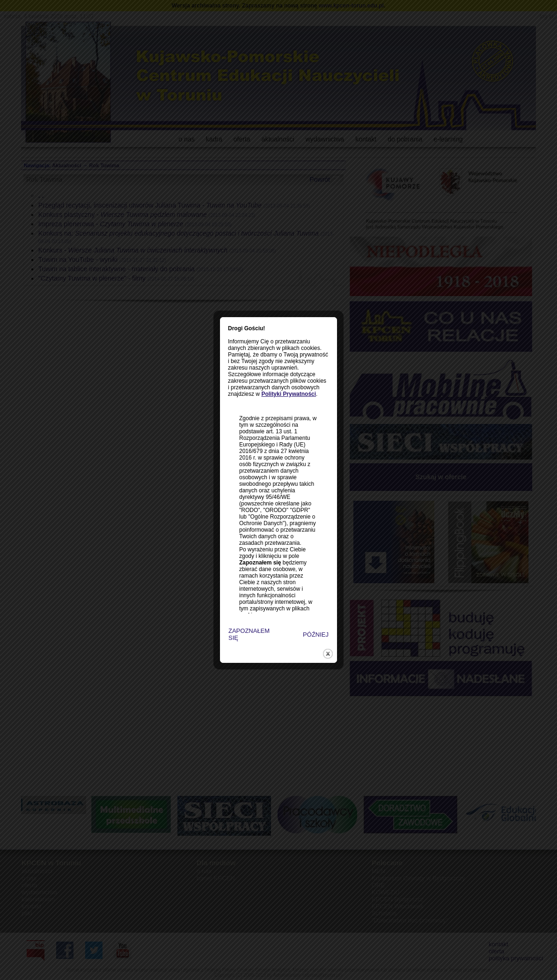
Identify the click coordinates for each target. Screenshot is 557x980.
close (316, 628)
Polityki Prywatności (276, 369)
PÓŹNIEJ (304, 609)
